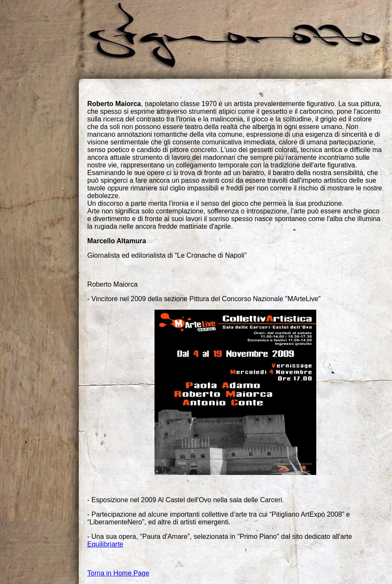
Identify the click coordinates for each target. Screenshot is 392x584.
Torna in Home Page (118, 573)
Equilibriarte (105, 544)
